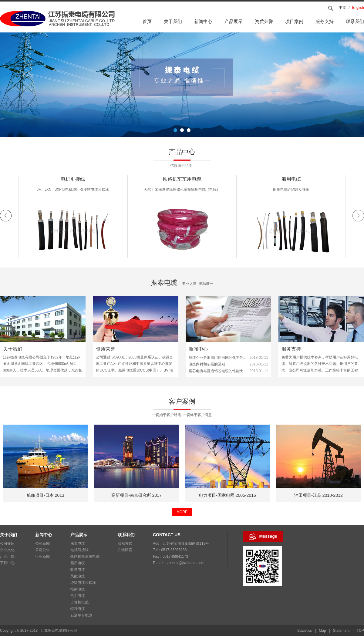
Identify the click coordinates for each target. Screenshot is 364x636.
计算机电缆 (79, 602)
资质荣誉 (264, 21)
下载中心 (7, 563)
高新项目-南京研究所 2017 (227, 495)
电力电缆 (78, 596)
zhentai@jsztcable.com (186, 563)
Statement (341, 631)
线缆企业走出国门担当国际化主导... (217, 361)
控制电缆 (78, 589)
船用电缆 (78, 563)
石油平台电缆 (81, 615)
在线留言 (125, 550)
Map (322, 631)
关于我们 (173, 21)
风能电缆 (78, 576)
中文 (342, 8)
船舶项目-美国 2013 (45, 495)
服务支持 (325, 21)
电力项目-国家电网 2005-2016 (318, 495)
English (358, 8)
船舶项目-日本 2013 (136, 495)
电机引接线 (182, 183)
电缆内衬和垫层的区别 (207, 368)
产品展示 (234, 21)
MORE (182, 512)
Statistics (305, 631)
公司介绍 (7, 543)
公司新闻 (42, 543)
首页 (147, 21)
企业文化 (7, 550)
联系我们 (355, 21)
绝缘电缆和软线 (83, 583)
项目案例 (294, 21)
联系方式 (125, 543)
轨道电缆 (78, 570)
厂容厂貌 (7, 557)
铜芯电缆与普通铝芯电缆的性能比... (217, 374)
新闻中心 (203, 21)
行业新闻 (42, 557)
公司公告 (42, 550)
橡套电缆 (73, 183)
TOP (360, 631)
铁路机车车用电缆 (291, 183)
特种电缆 (78, 609)
